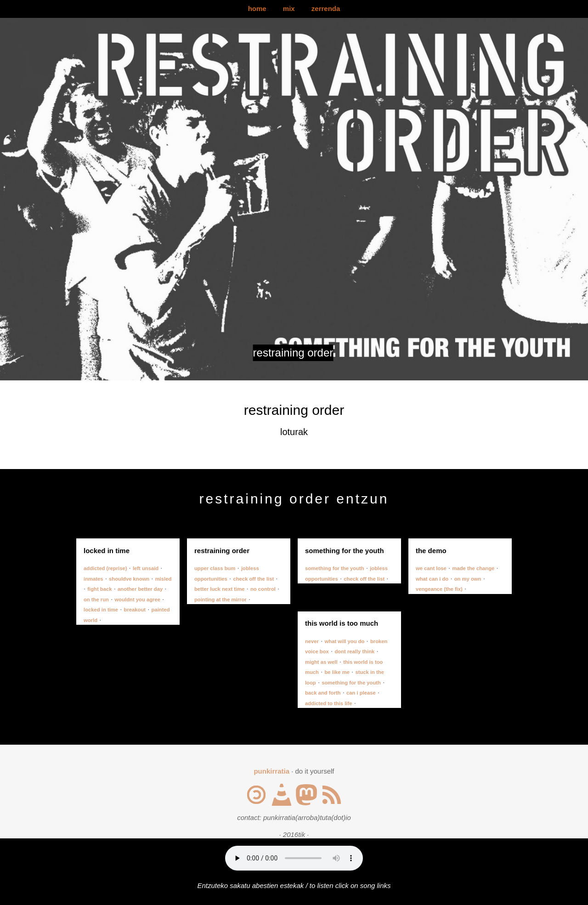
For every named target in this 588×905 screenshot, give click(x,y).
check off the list (253, 579)
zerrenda (326, 8)
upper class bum (215, 568)
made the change (473, 568)
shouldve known (129, 579)
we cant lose (431, 568)
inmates (93, 579)
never (312, 641)
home (257, 8)
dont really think (354, 651)
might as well (321, 662)
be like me (337, 672)
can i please (361, 693)
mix (289, 8)
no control (263, 589)
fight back (99, 589)
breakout (135, 610)
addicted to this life (329, 703)
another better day (140, 589)
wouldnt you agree (138, 600)
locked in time (101, 610)
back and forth (323, 693)
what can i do (432, 579)
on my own (468, 579)
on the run (96, 600)
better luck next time (219, 589)
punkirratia (271, 771)
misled (164, 579)
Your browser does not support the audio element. (294, 858)
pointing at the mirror (220, 600)
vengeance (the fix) (439, 589)
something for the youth (335, 568)
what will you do (345, 641)
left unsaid (146, 568)
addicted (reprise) (105, 568)
